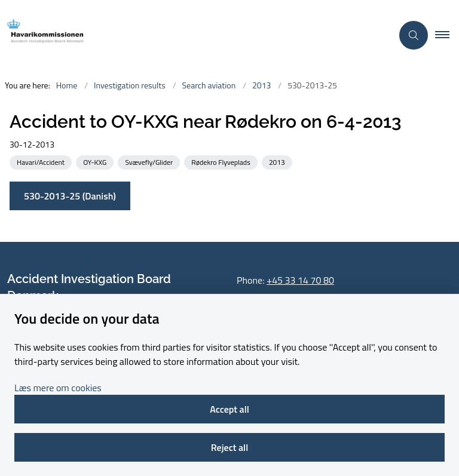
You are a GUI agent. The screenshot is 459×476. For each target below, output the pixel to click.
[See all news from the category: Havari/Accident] (42, 162)
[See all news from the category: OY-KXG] (96, 162)
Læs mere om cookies (58, 388)
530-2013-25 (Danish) (70, 196)
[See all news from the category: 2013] (278, 162)
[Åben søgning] (414, 35)
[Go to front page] (191, 35)
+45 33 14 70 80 (300, 280)
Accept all (229, 409)
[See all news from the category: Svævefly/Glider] (150, 162)
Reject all (229, 447)
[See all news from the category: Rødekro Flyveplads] (222, 162)
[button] (447, 35)
